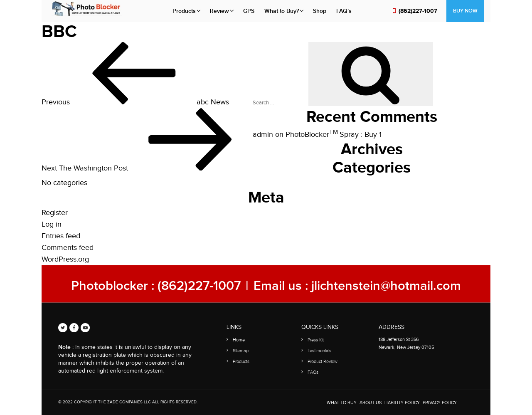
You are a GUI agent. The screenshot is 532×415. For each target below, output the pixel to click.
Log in (52, 224)
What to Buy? (282, 11)
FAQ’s (344, 11)
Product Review (323, 362)
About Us (371, 403)
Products (184, 11)
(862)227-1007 (418, 11)
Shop (320, 11)
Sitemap (241, 351)
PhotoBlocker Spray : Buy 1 (334, 135)
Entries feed (61, 236)
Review (219, 11)
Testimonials (319, 351)
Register (55, 213)
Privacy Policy (440, 403)
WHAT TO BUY (342, 403)
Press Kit (316, 340)
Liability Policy (402, 403)
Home (239, 340)
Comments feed (68, 248)
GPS (249, 11)
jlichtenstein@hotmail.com (386, 286)
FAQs (313, 372)
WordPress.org (65, 259)
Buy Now (465, 11)
